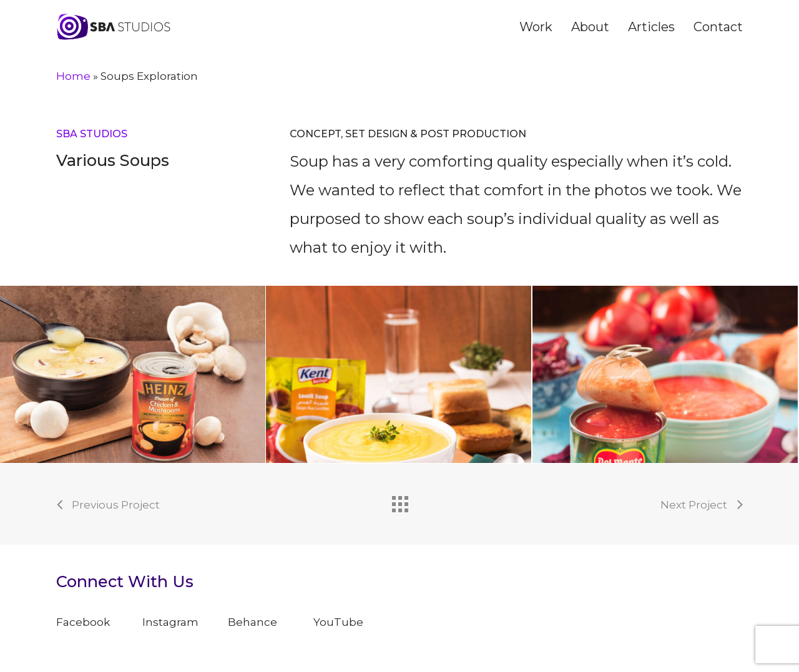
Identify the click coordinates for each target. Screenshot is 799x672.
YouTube (338, 622)
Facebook (83, 622)
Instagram (170, 622)
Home (73, 76)
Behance (252, 622)
